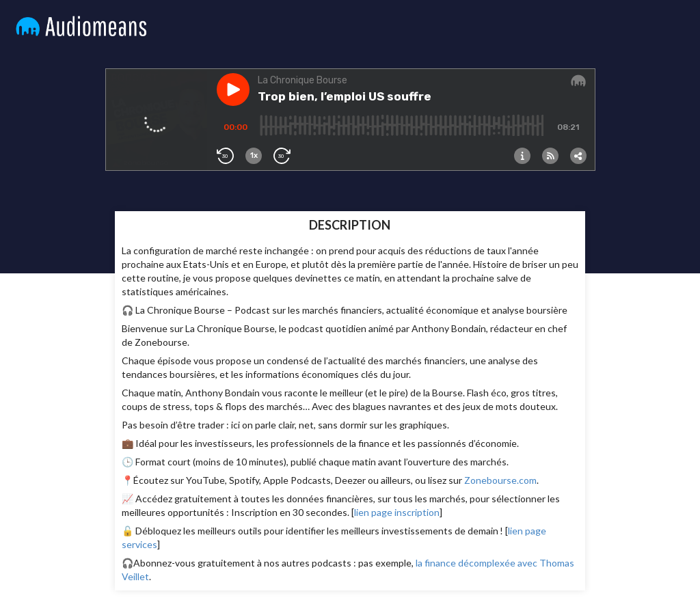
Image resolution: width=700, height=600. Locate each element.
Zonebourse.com (500, 480)
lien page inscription (397, 512)
